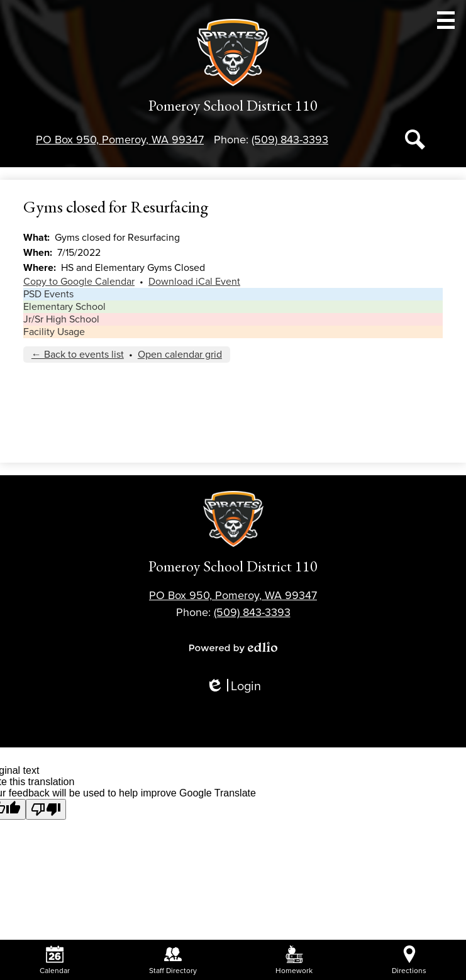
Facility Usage (54, 332)
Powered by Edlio (233, 647)
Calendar (55, 960)
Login (233, 687)
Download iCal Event (194, 282)
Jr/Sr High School (61, 319)
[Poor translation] (46, 809)
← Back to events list (78, 355)
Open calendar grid (180, 355)
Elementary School (64, 307)
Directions (409, 960)
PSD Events (48, 294)
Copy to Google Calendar (79, 282)
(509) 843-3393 (290, 140)
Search (415, 142)
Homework (294, 960)
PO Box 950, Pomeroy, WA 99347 (120, 140)
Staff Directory (173, 960)
